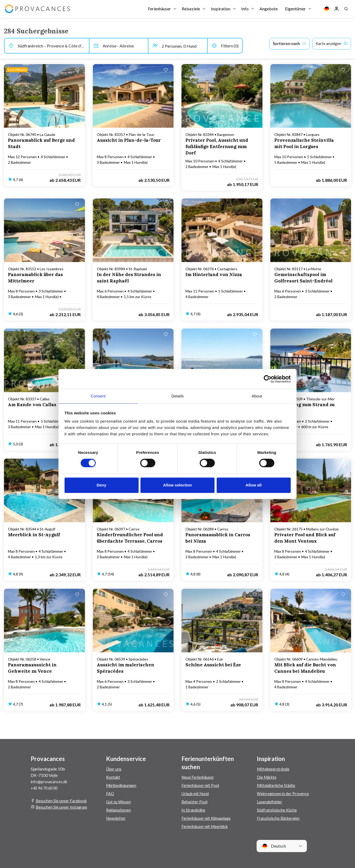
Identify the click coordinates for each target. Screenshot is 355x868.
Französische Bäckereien (279, 818)
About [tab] (257, 396)
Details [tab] (178, 396)
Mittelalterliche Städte (277, 785)
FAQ (110, 793)
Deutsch (274, 846)
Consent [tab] (98, 396)
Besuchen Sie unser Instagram (62, 807)
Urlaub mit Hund (197, 793)
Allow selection (177, 485)
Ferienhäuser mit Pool (201, 785)
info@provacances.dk (50, 781)
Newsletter (116, 818)
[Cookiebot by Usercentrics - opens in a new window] (268, 379)
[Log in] (336, 11)
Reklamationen (120, 810)
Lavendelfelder (270, 802)
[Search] (346, 11)
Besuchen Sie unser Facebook (62, 801)
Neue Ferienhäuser (198, 777)
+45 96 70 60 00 (45, 788)
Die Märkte (267, 777)
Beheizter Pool (195, 802)
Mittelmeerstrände (274, 769)
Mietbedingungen (122, 785)
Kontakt (114, 777)
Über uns (114, 769)
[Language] (327, 11)
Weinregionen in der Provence (284, 793)
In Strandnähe (194, 810)
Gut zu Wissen (119, 802)
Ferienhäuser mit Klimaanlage (208, 818)
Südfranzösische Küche (278, 810)
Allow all (254, 485)
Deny (101, 485)
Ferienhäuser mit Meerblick (206, 826)
